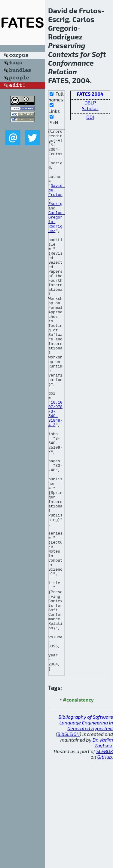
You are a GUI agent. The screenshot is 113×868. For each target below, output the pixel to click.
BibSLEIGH (68, 842)
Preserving (67, 45)
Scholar (90, 108)
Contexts (63, 54)
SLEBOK (105, 859)
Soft (99, 54)
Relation (63, 71)
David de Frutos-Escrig (57, 208)
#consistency (78, 808)
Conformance (71, 63)
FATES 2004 (90, 94)
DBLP (90, 102)
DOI (90, 117)
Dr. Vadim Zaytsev (103, 851)
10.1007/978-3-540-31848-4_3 (55, 471)
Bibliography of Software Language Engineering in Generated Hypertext (86, 831)
